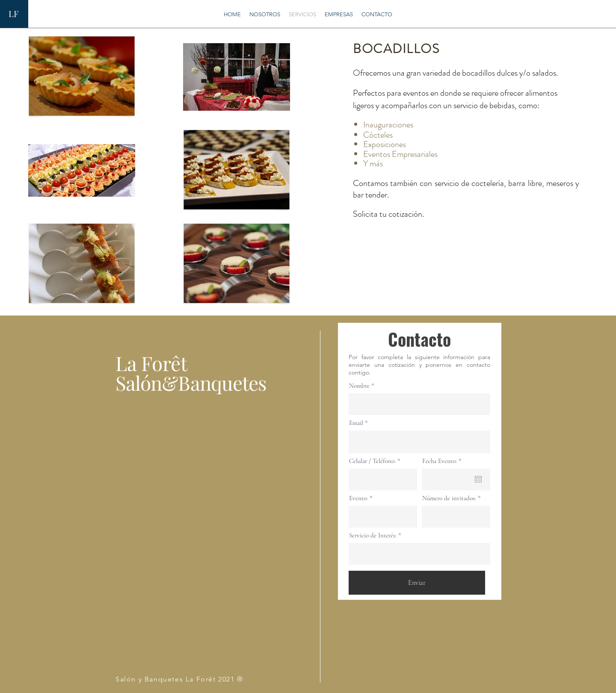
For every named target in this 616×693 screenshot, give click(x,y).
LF (13, 13)
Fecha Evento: (443, 461)
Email (356, 423)
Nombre (359, 386)
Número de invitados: (449, 498)
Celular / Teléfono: (372, 461)
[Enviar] (417, 583)
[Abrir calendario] (478, 479)
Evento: (358, 498)
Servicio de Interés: (373, 535)
